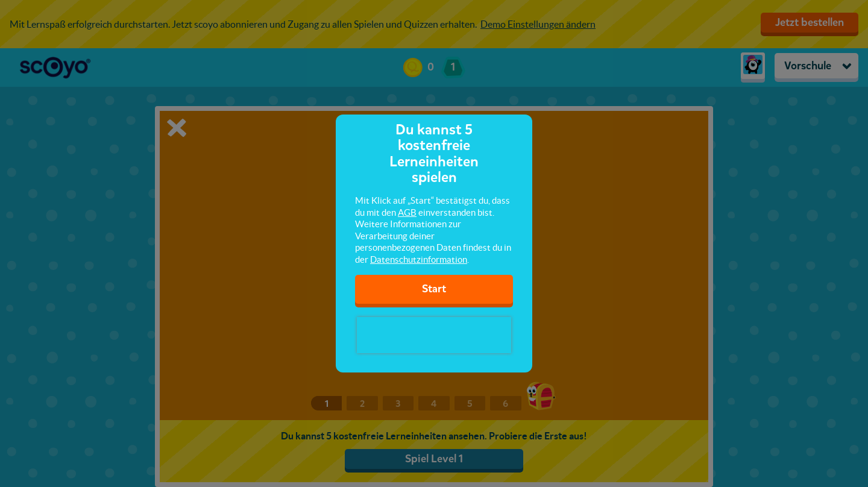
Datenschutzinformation (419, 259)
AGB (407, 212)
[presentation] (434, 335)
